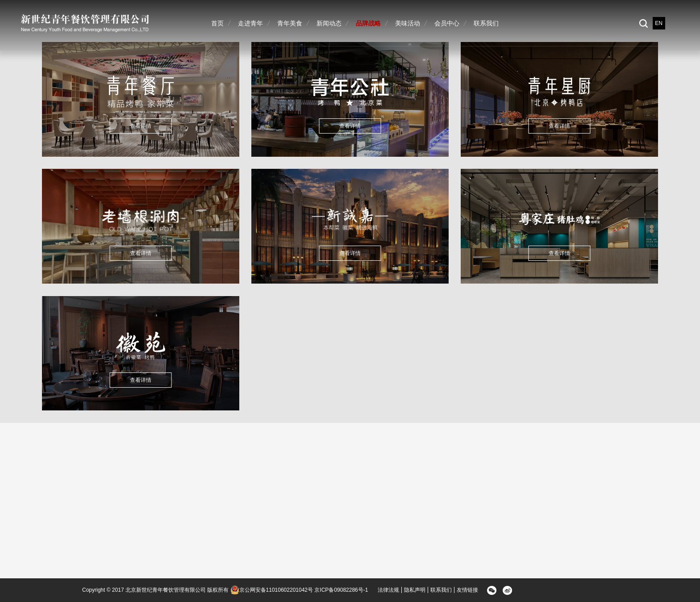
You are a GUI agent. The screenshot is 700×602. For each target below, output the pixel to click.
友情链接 (467, 590)
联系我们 (441, 590)
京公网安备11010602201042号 (272, 590)
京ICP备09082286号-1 (341, 590)
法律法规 (388, 590)
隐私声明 (415, 590)
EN (659, 23)
